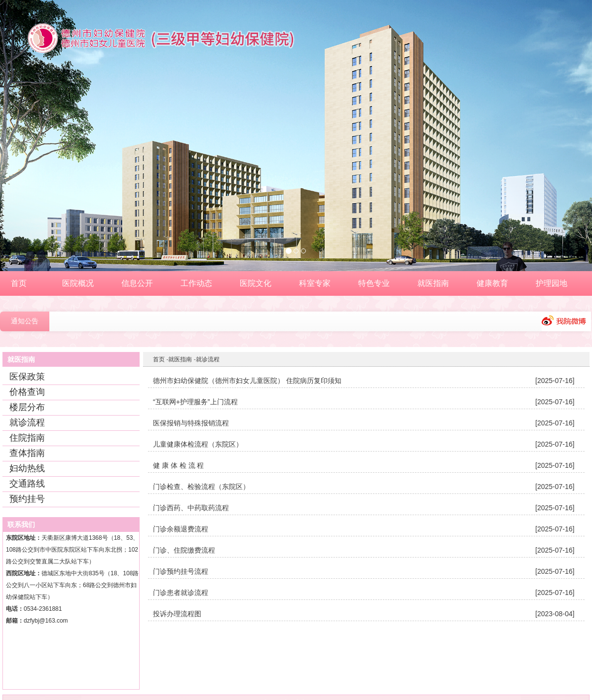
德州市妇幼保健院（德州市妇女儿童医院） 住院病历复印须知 (247, 381)
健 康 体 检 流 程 (178, 465)
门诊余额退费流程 (181, 529)
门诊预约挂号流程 (181, 571)
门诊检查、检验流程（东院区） (201, 487)
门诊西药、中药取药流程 (191, 508)
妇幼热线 (27, 468)
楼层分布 (27, 407)
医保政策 (27, 377)
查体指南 (27, 453)
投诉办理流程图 (177, 614)
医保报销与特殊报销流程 (191, 423)
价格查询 (27, 392)
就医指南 (180, 359)
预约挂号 (27, 499)
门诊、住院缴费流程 (184, 550)
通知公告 (25, 321)
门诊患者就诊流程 (181, 593)
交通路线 (27, 484)
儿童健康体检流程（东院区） (198, 444)
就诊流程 (27, 422)
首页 (159, 359)
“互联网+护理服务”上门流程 (195, 402)
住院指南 (27, 438)
